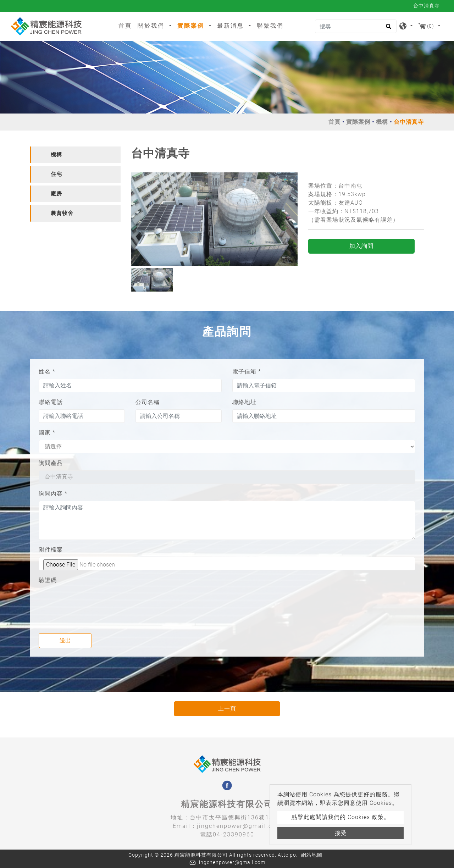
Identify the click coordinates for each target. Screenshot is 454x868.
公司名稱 (148, 402)
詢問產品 (51, 463)
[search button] (387, 29)
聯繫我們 (270, 26)
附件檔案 (51, 550)
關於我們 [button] (152, 26)
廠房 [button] (56, 194)
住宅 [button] (56, 174)
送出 (65, 640)
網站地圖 (312, 855)
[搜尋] (356, 26)
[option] (214, 219)
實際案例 (358, 122)
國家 (47, 433)
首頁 (127, 25)
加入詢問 (361, 246)
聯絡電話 (51, 402)
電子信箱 (247, 372)
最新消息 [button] (232, 26)
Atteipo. (288, 855)
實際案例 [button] (192, 26)
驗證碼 (48, 580)
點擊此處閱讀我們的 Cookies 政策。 (341, 817)
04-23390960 (234, 834)
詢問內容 (53, 494)
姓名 (47, 372)
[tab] (75, 155)
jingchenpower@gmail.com (239, 826)
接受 (340, 833)
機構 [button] (56, 155)
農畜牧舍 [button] (62, 213)
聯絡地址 (244, 402)
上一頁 (227, 709)
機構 (382, 122)
